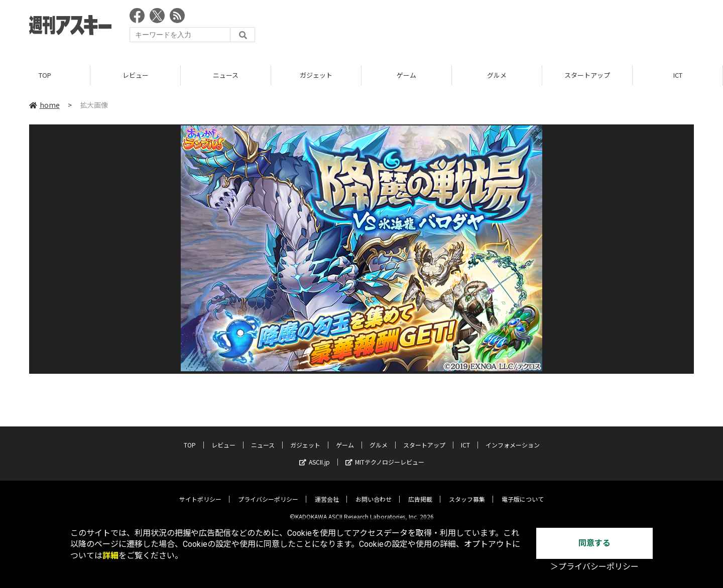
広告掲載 (420, 491)
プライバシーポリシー (268, 491)
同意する (594, 543)
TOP (45, 75)
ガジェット (316, 75)
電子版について (523, 491)
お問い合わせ (374, 491)
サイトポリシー (200, 491)
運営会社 (327, 491)
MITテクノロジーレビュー (385, 454)
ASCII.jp (315, 454)
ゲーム (406, 75)
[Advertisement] (511, 28)
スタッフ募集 (467, 491)
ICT (678, 75)
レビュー (136, 75)
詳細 (110, 556)
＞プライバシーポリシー (594, 567)
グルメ (497, 75)
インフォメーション (513, 437)
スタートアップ (587, 75)
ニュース (226, 75)
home (44, 105)
